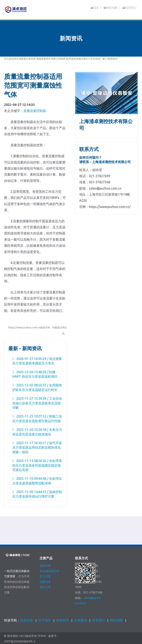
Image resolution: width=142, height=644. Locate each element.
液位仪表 (45, 587)
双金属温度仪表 (49, 571)
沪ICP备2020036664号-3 (20, 641)
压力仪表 (45, 576)
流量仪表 (45, 582)
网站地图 (116, 620)
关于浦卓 (45, 620)
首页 (95, 8)
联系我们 (98, 620)
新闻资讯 (113, 59)
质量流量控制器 (35, 111)
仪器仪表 (27, 620)
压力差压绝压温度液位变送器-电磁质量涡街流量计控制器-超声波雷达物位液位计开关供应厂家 (54, 59)
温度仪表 (45, 566)
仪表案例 (80, 620)
